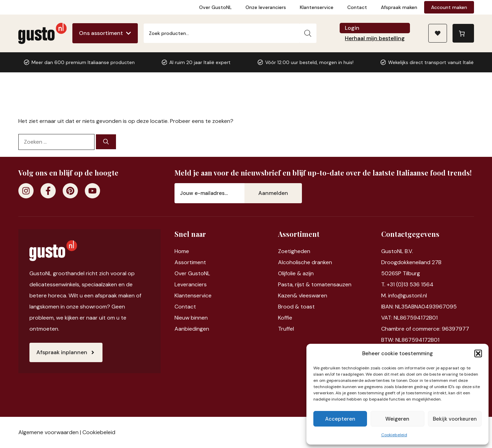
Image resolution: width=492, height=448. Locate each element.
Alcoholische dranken (305, 262)
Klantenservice (317, 7)
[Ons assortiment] (105, 33)
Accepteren (340, 419)
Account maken (449, 7)
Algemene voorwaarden (48, 432)
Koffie (285, 318)
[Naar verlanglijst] (438, 33)
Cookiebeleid (394, 435)
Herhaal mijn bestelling (375, 38)
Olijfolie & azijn (296, 273)
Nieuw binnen (191, 318)
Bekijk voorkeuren (455, 419)
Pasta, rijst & (295, 284)
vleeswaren (313, 295)
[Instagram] (26, 191)
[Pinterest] (70, 191)
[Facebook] (48, 191)
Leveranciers (191, 284)
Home (182, 251)
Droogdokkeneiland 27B (411, 262)
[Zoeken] (308, 33)
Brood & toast (296, 307)
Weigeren (397, 419)
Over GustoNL (215, 7)
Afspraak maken (399, 7)
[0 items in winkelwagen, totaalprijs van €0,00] (463, 33)
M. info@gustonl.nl (404, 295)
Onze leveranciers (266, 7)
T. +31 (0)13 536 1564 (407, 284)
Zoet (284, 251)
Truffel (286, 329)
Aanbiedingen (192, 329)
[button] (478, 353)
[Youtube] (92, 191)
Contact (357, 7)
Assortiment (190, 262)
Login (352, 28)
